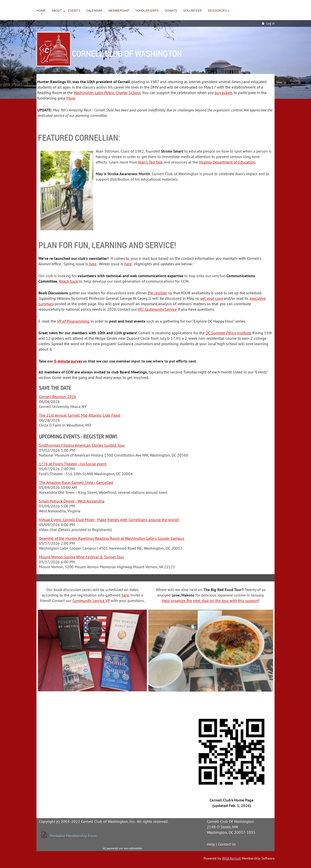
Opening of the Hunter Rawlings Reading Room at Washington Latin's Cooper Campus (112, 538)
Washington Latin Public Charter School (107, 93)
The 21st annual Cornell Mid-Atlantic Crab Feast (80, 415)
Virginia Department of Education (227, 162)
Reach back (69, 281)
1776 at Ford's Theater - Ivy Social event (73, 464)
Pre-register (157, 293)
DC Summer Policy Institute (228, 333)
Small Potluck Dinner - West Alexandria (72, 501)
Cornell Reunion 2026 (58, 397)
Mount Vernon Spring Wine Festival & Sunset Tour (81, 557)
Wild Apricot (231, 858)
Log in (270, 23)
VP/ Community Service (157, 309)
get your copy (211, 298)
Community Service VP (91, 601)
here (92, 264)
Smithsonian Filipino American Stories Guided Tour (82, 445)
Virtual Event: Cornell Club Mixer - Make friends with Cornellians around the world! (109, 520)
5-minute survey (68, 361)
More (71, 98)
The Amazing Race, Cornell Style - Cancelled (76, 482)
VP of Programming (73, 321)
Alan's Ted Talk (150, 162)
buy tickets (224, 93)
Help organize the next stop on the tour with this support (210, 601)
